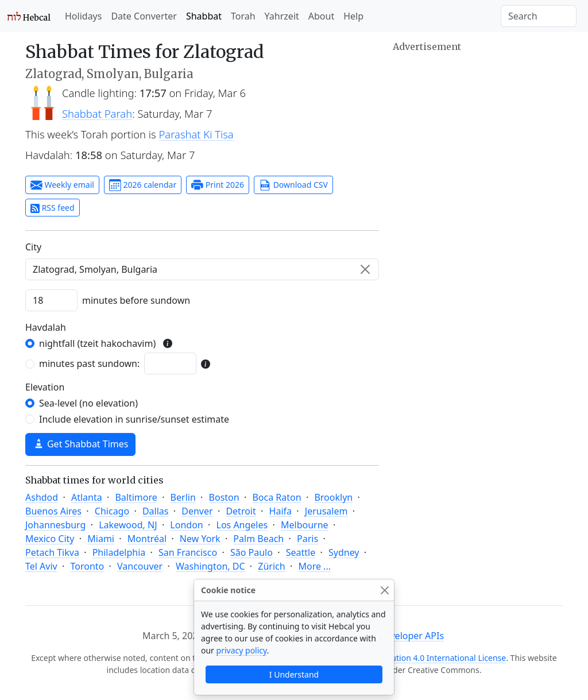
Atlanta (87, 497)
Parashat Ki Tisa (196, 134)
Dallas (156, 511)
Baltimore (136, 497)
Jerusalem (326, 511)
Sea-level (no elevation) (88, 403)
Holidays (83, 16)
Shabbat (204, 16)
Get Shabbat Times (80, 444)
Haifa (281, 511)
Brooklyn (333, 497)
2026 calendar (143, 185)
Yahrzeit (282, 16)
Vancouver (140, 566)
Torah (243, 16)
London (186, 525)
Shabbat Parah (97, 113)
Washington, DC (210, 566)
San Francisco (188, 552)
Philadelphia (119, 552)
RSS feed (53, 208)
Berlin (183, 497)
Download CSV (293, 185)
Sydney (344, 552)
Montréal (147, 539)
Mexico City (50, 539)
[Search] (539, 16)
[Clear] (365, 269)
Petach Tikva (52, 552)
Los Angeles (242, 525)
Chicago (112, 511)
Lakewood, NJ (128, 525)
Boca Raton (276, 497)
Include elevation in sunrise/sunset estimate (134, 419)
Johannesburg (55, 525)
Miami (101, 539)
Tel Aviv (41, 566)
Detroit (241, 511)
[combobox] (202, 269)
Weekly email (62, 185)
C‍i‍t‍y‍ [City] (33, 247)
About (321, 16)
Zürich (271, 566)
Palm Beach (258, 539)
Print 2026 (218, 185)
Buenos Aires (53, 511)
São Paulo (252, 552)
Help (353, 16)
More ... (314, 566)
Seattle (301, 552)
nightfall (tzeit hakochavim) (97, 343)
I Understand (294, 674)
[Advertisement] (478, 126)
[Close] (384, 590)
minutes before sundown (136, 300)
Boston (224, 497)
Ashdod (42, 497)
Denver (197, 511)
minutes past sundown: (89, 363)
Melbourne (305, 525)
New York (200, 539)
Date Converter (144, 16)
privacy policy (242, 650)
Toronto (87, 566)
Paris (307, 539)
